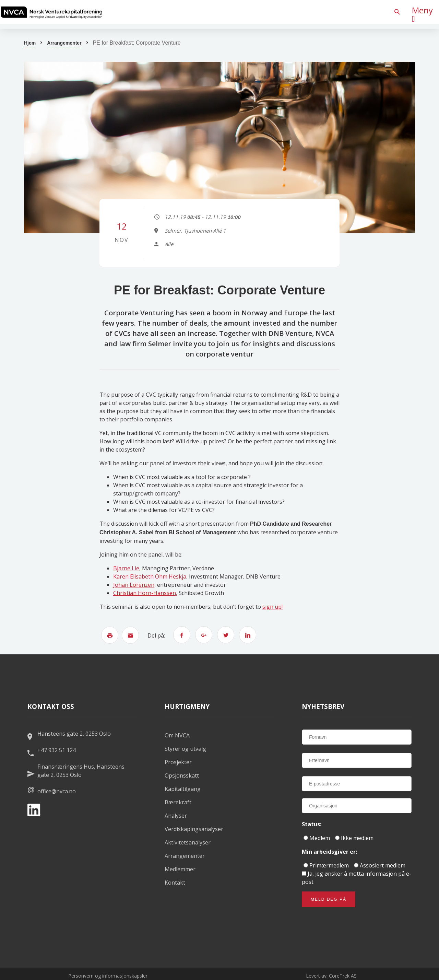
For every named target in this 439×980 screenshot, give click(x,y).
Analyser (176, 816)
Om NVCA (177, 735)
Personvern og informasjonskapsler (108, 976)
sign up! (272, 607)
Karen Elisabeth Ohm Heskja (150, 576)
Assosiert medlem (380, 865)
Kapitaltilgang (183, 789)
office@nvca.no (57, 791)
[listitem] (51, 12)
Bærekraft (178, 802)
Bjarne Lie (126, 568)
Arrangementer (64, 43)
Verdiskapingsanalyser (194, 829)
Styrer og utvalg (185, 749)
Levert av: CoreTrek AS (331, 976)
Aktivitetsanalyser (188, 842)
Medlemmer (180, 869)
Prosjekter (178, 762)
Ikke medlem (354, 838)
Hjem (30, 43)
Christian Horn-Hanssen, (145, 593)
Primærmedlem (326, 865)
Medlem (317, 838)
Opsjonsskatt (182, 775)
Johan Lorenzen (134, 585)
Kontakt (175, 883)
